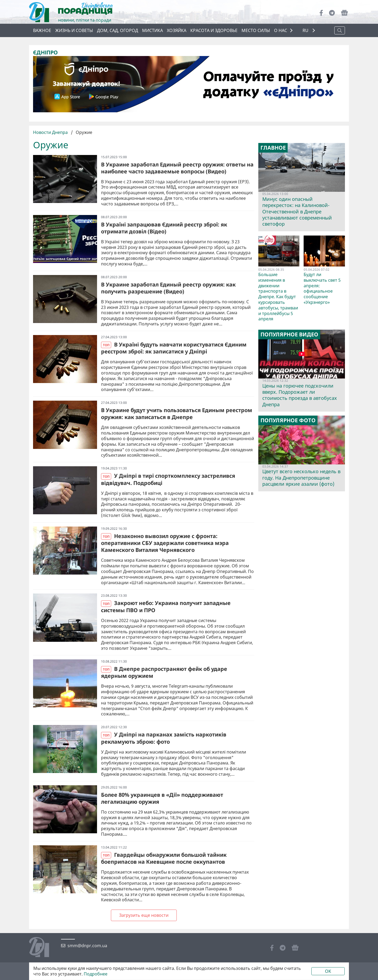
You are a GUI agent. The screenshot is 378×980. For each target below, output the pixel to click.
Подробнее (96, 974)
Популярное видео (289, 334)
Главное (273, 148)
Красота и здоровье (214, 30)
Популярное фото (288, 420)
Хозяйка (177, 30)
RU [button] (306, 31)
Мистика (152, 30)
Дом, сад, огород (118, 30)
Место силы (256, 30)
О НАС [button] (281, 30)
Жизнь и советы (74, 30)
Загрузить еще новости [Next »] (144, 915)
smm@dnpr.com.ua (87, 946)
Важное (42, 30)
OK (328, 971)
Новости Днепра (51, 132)
